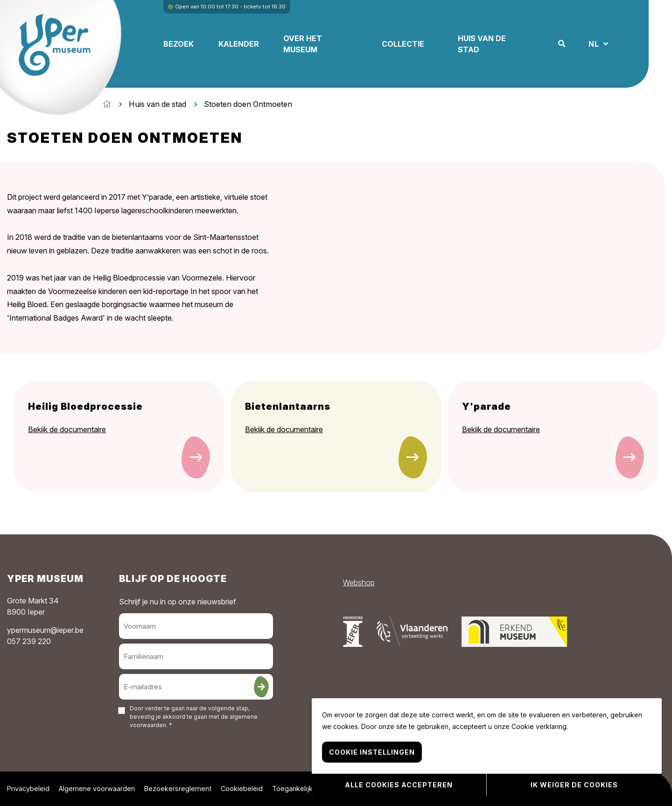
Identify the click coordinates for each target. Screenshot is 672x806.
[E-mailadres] (196, 687)
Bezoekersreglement (178, 788)
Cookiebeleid (242, 788)
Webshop (359, 582)
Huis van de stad (157, 104)
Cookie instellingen (372, 753)
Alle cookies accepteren (399, 785)
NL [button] (621, 44)
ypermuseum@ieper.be (45, 630)
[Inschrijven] (261, 687)
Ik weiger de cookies (574, 785)
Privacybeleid (28, 788)
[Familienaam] (196, 656)
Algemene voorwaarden (97, 788)
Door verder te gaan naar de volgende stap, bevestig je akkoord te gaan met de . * (194, 717)
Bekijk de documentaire (67, 429)
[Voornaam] (196, 626)
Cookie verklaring (539, 728)
